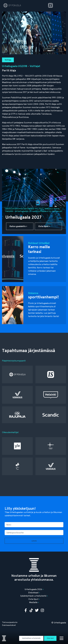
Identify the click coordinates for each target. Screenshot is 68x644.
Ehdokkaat (33, 593)
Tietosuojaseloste (10, 622)
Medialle (33, 602)
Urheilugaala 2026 (33, 589)
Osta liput (50, 638)
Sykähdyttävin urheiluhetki (31, 638)
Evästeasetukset (9, 625)
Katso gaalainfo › (18, 226)
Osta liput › (44, 226)
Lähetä (34, 541)
